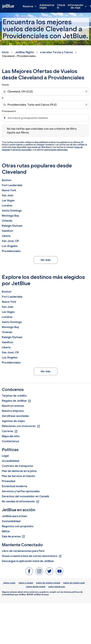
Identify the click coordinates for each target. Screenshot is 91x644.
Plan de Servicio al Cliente (18, 476)
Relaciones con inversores (21, 426)
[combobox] (45, 92)
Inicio (5, 52)
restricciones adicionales (56, 150)
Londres (7, 205)
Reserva (30, 6)
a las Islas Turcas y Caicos (56, 52)
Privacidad (9, 481)
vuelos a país (9, 583)
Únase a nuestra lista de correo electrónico (32, 556)
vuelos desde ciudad (36, 587)
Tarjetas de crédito (14, 396)
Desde (5, 85)
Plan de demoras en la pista (19, 471)
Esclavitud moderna (14, 486)
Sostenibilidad (11, 521)
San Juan (8, 195)
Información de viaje (78, 6)
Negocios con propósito (18, 526)
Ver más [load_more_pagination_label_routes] (45, 260)
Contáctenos (11, 441)
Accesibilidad (11, 461)
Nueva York (9, 190)
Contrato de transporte (17, 466)
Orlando (7, 221)
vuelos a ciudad (26, 583)
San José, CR (10, 241)
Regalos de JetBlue (16, 401)
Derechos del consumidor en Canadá (25, 496)
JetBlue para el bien (14, 516)
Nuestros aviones (13, 406)
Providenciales (11, 251)
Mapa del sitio (11, 436)
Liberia (6, 236)
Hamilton (8, 231)
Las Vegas (8, 200)
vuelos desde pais (57, 587)
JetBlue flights (24, 52)
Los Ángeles (10, 246)
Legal (5, 456)
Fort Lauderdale (12, 185)
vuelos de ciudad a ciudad (48, 583)
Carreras (10, 431)
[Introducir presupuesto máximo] (47, 118)
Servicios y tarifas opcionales (21, 491)
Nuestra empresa (13, 411)
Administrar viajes (47, 6)
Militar (6, 531)
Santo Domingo (12, 211)
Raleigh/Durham (12, 226)
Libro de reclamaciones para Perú (23, 551)
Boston (7, 180)
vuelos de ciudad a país (74, 583)
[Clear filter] (86, 92)
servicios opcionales (22, 150)
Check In (61, 6)
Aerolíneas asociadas (15, 416)
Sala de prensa (13, 537)
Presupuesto (9, 111)
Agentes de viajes (13, 421)
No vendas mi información (21, 502)
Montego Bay (10, 216)
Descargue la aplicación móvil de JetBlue (28, 561)
